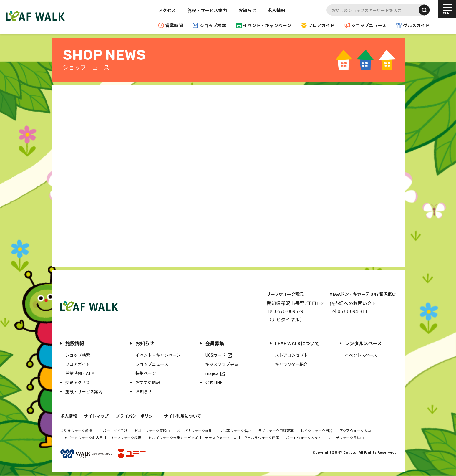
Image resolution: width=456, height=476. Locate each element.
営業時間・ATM (80, 373)
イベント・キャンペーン (267, 25)
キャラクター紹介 (291, 364)
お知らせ (247, 10)
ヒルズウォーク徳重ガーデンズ (173, 438)
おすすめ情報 (148, 382)
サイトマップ (96, 416)
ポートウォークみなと (304, 438)
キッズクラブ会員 (222, 364)
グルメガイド (416, 25)
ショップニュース (369, 25)
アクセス (167, 10)
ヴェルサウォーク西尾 (261, 438)
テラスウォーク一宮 (221, 438)
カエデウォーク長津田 (346, 438)
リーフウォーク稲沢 (126, 438)
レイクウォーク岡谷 (316, 430)
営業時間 (174, 25)
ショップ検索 (213, 25)
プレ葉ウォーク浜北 (235, 430)
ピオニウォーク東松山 (152, 430)
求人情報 (276, 10)
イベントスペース (361, 355)
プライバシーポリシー (136, 416)
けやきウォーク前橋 (76, 430)
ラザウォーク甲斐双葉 (276, 430)
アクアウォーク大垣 (355, 430)
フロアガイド (321, 25)
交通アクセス (78, 382)
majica (212, 373)
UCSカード (215, 355)
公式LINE (214, 382)
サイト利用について (183, 416)
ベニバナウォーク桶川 (195, 430)
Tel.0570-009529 (285, 311)
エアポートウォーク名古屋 (82, 438)
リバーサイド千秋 (113, 430)
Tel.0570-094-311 (349, 311)
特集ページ (146, 373)
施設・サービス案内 (207, 10)
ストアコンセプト (291, 355)
